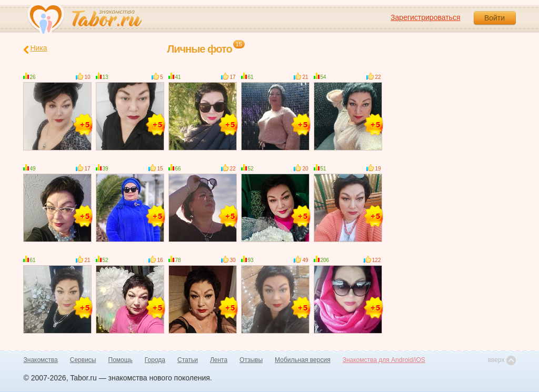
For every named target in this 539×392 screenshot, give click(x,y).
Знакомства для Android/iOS (384, 360)
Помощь (121, 360)
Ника (36, 49)
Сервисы (83, 360)
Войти (495, 18)
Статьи (188, 360)
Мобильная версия (303, 360)
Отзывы (251, 360)
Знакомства (41, 360)
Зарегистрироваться (425, 17)
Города (155, 360)
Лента (219, 360)
